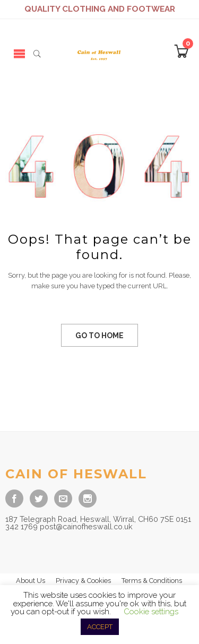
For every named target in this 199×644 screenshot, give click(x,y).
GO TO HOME (99, 336)
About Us (31, 581)
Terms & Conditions (152, 581)
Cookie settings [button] (151, 612)
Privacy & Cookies (83, 581)
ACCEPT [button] (100, 627)
